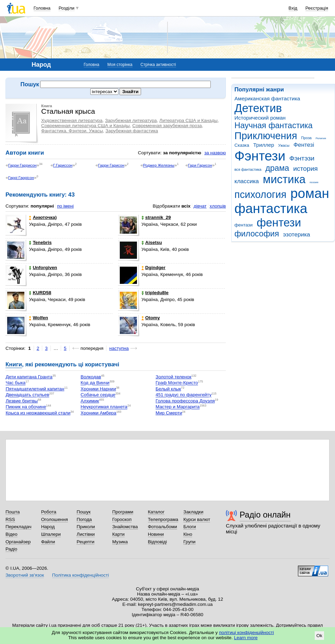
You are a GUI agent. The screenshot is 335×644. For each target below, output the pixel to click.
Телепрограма (163, 519)
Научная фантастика (274, 125)
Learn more (246, 638)
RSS (10, 519)
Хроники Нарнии (98, 389)
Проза (306, 138)
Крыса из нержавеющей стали (38, 413)
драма (277, 168)
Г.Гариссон (63, 165)
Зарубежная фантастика (132, 131)
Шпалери (51, 534)
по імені (65, 206)
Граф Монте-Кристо (177, 383)
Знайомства (125, 527)
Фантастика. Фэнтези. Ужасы (72, 131)
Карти (118, 534)
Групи (189, 542)
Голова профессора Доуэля (185, 401)
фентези (279, 223)
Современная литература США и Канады (85, 126)
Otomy (151, 318)
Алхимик (90, 401)
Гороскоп (122, 519)
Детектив (258, 108)
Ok (319, 636)
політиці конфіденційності (246, 632)
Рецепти (85, 542)
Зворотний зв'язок (25, 575)
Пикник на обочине (26, 407)
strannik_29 (156, 217)
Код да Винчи (95, 383)
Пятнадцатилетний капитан (35, 389)
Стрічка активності (158, 65)
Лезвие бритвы (22, 401)
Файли (48, 542)
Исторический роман (260, 118)
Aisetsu (152, 242)
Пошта (13, 512)
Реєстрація (317, 8)
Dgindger (153, 268)
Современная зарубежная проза (167, 126)
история (305, 169)
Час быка (15, 383)
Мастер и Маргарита (177, 407)
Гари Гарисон (200, 165)
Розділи (67, 8)
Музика (120, 542)
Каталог (156, 512)
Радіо (11, 549)
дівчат (200, 206)
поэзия (314, 182)
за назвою (215, 153)
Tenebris (40, 242)
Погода (84, 519)
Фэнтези (260, 156)
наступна (119, 348)
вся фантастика (248, 169)
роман (310, 193)
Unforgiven (43, 268)
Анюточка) (43, 217)
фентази (244, 225)
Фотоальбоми (163, 527)
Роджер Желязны (159, 165)
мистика (284, 179)
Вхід (293, 8)
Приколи (86, 527)
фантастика (271, 208)
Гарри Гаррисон (22, 165)
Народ (48, 527)
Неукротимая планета (104, 407)
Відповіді (158, 542)
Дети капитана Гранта (29, 377)
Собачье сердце (98, 395)
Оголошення (55, 519)
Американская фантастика (267, 98)
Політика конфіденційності (80, 575)
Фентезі (304, 145)
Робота (49, 512)
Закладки (193, 512)
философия (257, 234)
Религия (321, 138)
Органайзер (18, 542)
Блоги (190, 527)
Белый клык (168, 389)
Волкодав (91, 377)
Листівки (86, 534)
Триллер (264, 145)
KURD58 (40, 293)
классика (247, 181)
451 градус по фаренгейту (183, 395)
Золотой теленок (173, 377)
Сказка (242, 145)
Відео (11, 534)
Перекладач (18, 527)
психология (260, 195)
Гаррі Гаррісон (21, 178)
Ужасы (284, 145)
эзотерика (297, 235)
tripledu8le (155, 293)
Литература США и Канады (188, 120)
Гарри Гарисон (111, 165)
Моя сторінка (120, 65)
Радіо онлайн (265, 515)
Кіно (188, 534)
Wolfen (38, 318)
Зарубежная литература (131, 120)
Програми (123, 512)
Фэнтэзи (302, 158)
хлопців (218, 206)
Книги (14, 364)
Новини (156, 534)
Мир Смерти (169, 413)
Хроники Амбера (99, 413)
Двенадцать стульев (27, 395)
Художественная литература (72, 120)
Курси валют (197, 519)
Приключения (266, 136)
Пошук (84, 512)
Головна (42, 8)
